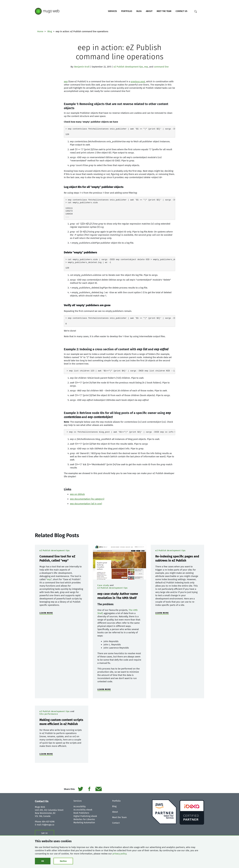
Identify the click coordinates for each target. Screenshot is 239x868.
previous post (138, 82)
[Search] (196, 11)
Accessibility (80, 807)
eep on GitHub (77, 494)
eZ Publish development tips (128, 67)
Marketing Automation (84, 823)
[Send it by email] (99, 789)
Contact (116, 823)
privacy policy (119, 854)
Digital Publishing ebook (85, 816)
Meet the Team (164, 11)
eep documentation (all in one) (86, 504)
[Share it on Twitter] (80, 789)
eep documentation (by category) (87, 499)
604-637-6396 (48, 822)
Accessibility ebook (83, 810)
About (149, 11)
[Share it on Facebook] (89, 789)
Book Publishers (81, 813)
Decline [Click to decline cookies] (63, 861)
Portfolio (127, 11)
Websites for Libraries (84, 819)
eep (146, 67)
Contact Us (181, 11)
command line (161, 67)
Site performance (49, 714)
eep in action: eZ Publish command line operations (120, 52)
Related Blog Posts (57, 535)
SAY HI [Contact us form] (44, 833)
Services (112, 11)
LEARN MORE (46, 613)
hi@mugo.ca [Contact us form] (48, 825)
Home (40, 31)
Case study (103, 585)
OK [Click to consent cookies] (43, 861)
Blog (139, 11)
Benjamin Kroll (82, 67)
